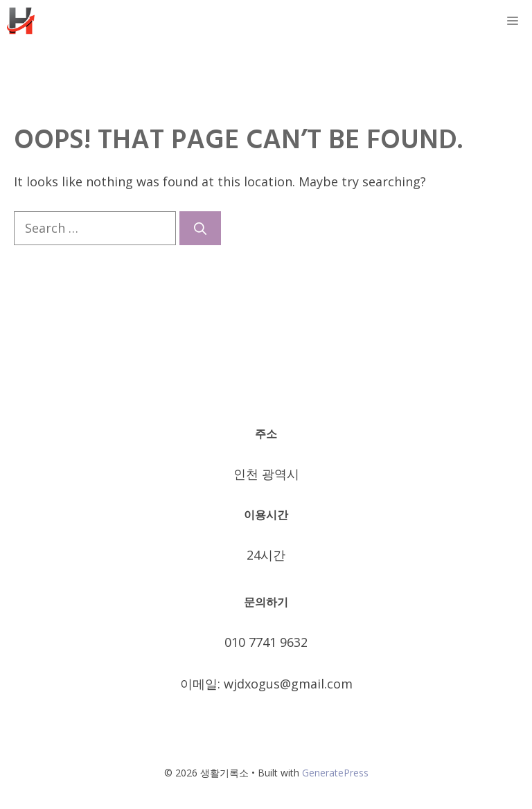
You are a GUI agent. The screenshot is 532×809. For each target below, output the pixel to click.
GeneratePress (335, 773)
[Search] (200, 228)
